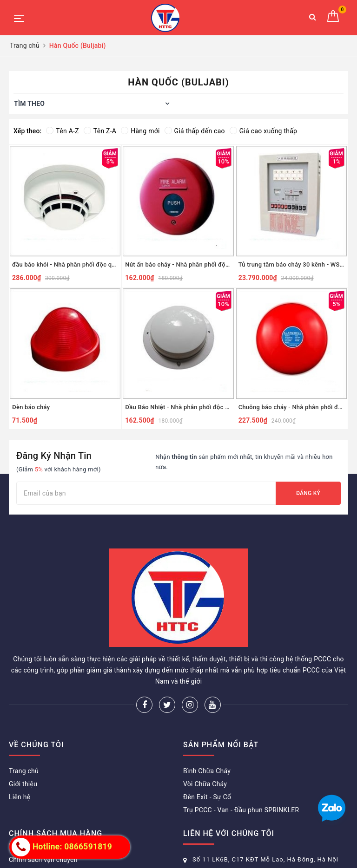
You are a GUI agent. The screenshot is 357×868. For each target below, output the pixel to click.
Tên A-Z (62, 131)
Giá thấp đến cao (195, 131)
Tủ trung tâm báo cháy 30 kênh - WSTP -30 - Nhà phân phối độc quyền (291, 264)
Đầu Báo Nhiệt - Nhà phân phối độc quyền (178, 407)
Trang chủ (24, 771)
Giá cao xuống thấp (263, 131)
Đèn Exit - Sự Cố (207, 797)
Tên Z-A (100, 131)
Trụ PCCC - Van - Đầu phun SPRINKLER (241, 810)
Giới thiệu (23, 784)
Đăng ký (308, 493)
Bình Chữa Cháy (207, 771)
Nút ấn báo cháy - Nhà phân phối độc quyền (178, 264)
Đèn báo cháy (31, 407)
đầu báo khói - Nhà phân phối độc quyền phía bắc (65, 264)
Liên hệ (20, 797)
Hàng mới (140, 131)
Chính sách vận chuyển (43, 860)
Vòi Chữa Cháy (205, 784)
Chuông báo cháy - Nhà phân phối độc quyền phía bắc (291, 407)
